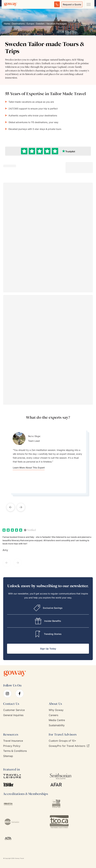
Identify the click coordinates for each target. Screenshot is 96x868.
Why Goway (56, 710)
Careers (53, 715)
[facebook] (20, 694)
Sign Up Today (48, 649)
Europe (30, 24)
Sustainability (57, 725)
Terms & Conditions (15, 751)
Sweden (40, 24)
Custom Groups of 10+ (63, 741)
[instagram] (7, 694)
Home (7, 24)
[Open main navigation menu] (88, 4)
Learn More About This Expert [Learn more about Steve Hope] (29, 468)
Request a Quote (72, 4)
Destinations (18, 24)
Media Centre (57, 720)
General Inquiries (13, 715)
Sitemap (8, 756)
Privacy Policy (12, 746)
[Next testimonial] (21, 507)
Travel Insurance (13, 741)
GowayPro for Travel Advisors (69, 746)
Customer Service (14, 710)
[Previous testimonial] (11, 507)
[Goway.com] (11, 4)
